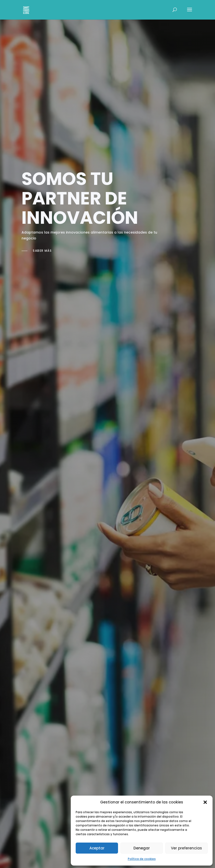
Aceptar (97, 848)
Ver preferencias (186, 848)
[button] (205, 802)
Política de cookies (142, 859)
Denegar (142, 848)
